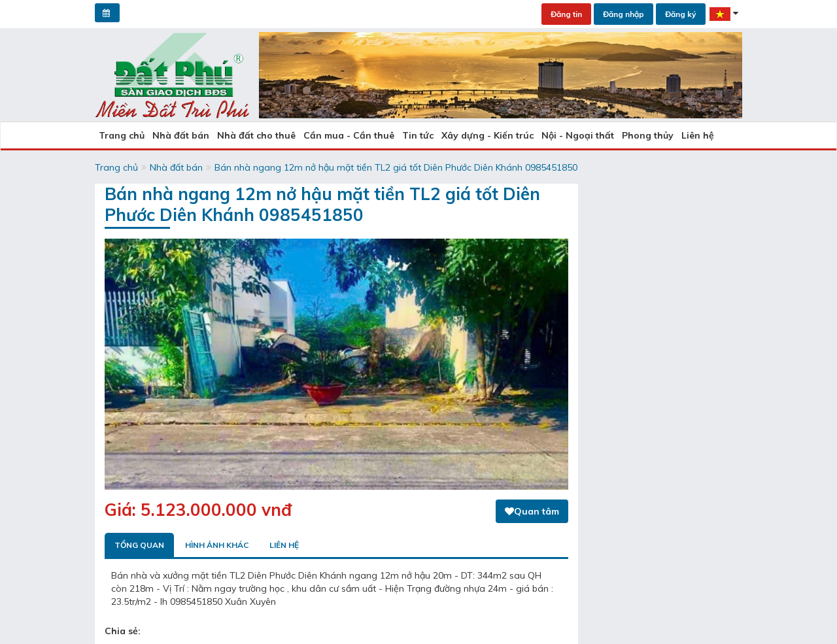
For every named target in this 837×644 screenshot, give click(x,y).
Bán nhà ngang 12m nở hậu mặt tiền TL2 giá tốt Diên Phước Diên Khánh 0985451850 (396, 167)
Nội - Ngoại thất (578, 135)
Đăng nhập (623, 14)
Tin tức (418, 135)
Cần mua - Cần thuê (349, 135)
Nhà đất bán (181, 135)
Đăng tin (566, 14)
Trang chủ (122, 135)
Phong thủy (648, 135)
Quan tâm (532, 511)
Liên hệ (698, 135)
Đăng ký (681, 14)
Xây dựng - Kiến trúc (487, 135)
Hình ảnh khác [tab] (217, 545)
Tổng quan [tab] (139, 545)
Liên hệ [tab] (284, 545)
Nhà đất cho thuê (256, 135)
